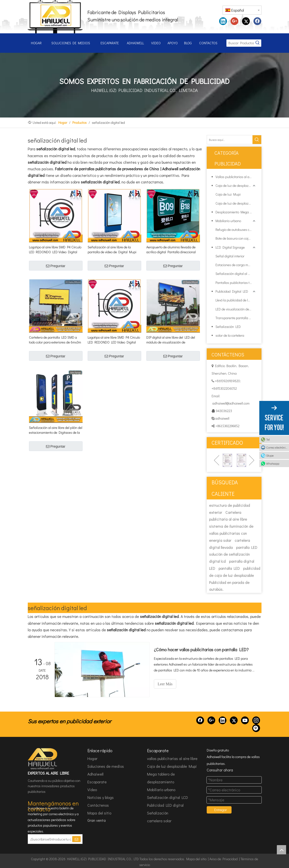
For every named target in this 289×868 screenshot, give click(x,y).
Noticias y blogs (101, 797)
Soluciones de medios (106, 766)
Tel (268, 439)
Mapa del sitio (99, 813)
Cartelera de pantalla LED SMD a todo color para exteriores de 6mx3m (55, 340)
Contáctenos (98, 805)
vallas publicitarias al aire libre (172, 758)
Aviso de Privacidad (224, 859)
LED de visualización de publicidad (236, 309)
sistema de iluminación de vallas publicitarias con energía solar (231, 533)
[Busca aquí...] (230, 140)
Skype (270, 455)
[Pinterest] (256, 728)
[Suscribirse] (76, 839)
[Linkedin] (223, 720)
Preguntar (56, 266)
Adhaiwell (95, 774)
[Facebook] (200, 720)
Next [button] (252, 460)
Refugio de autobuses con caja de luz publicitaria (236, 230)
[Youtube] (245, 720)
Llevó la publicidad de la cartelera (236, 300)
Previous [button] (217, 460)
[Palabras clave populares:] (258, 43)
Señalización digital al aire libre (236, 274)
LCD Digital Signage (230, 247)
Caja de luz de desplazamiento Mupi (236, 185)
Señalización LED (228, 327)
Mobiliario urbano (228, 221)
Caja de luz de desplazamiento (236, 203)
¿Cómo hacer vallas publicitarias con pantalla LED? (201, 650)
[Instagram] (256, 720)
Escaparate (97, 782)
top (281, 850)
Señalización (158, 813)
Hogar (92, 758)
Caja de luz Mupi (228, 194)
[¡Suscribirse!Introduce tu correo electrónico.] (50, 839)
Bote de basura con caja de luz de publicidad (236, 238)
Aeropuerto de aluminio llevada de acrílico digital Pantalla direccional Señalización (171, 250)
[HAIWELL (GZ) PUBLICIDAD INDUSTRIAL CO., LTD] (43, 759)
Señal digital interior (230, 256)
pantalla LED (247, 547)
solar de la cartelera (230, 335)
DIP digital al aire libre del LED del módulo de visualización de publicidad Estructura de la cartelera (173, 340)
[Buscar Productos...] (240, 43)
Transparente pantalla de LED (236, 318)
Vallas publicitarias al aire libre (236, 177)
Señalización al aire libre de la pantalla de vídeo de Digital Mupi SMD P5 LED (112, 250)
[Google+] (211, 720)
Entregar (221, 810)
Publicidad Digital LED (232, 291)
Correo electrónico (277, 447)
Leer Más (165, 684)
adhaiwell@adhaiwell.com (231, 403)
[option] (227, 460)
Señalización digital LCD (168, 797)
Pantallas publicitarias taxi (235, 283)
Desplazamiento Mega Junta (236, 212)
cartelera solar (159, 821)
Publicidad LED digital (165, 805)
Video (92, 790)
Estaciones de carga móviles (236, 265)
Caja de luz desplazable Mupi (172, 766)
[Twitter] (234, 720)
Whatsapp (273, 463)
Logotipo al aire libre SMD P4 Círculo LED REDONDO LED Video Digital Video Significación (55, 250)
